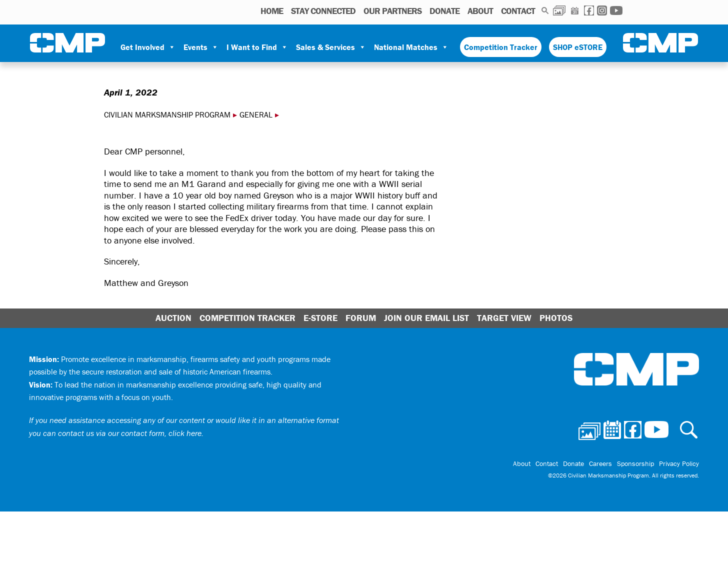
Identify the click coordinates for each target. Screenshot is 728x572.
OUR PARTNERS (392, 11)
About (480, 11)
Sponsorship (635, 463)
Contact (518, 11)
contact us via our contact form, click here (130, 433)
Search (545, 10)
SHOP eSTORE (578, 47)
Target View (504, 318)
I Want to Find (257, 47)
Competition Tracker (501, 47)
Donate (444, 11)
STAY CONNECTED (323, 11)
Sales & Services (331, 47)
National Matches (411, 47)
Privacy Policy (679, 463)
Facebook (589, 10)
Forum (361, 318)
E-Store (320, 318)
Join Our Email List (426, 318)
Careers (600, 463)
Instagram (602, 10)
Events (201, 47)
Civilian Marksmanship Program (67, 43)
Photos (559, 10)
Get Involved (148, 47)
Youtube (616, 10)
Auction (173, 318)
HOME (272, 11)
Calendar (575, 10)
